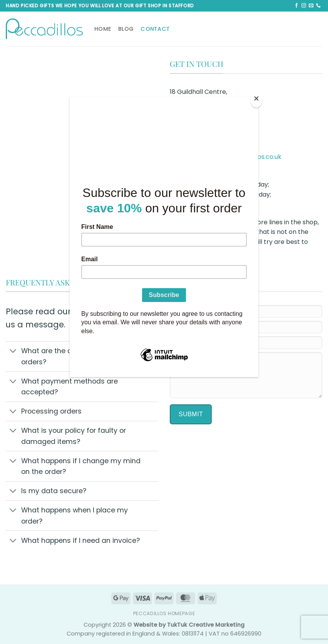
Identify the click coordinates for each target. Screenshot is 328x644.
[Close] (256, 100)
